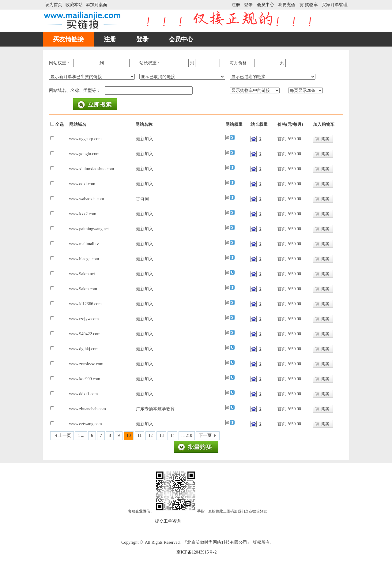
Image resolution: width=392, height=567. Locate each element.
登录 (248, 5)
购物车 (309, 5)
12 (150, 436)
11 (139, 436)
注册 (236, 5)
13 (161, 436)
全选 (59, 124)
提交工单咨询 (168, 521)
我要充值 (287, 5)
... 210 (187, 436)
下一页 (205, 436)
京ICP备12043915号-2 (196, 552)
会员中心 (266, 5)
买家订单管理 (335, 5)
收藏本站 (74, 5)
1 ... (81, 436)
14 (172, 436)
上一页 (65, 436)
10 (129, 436)
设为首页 (54, 5)
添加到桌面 (96, 5)
